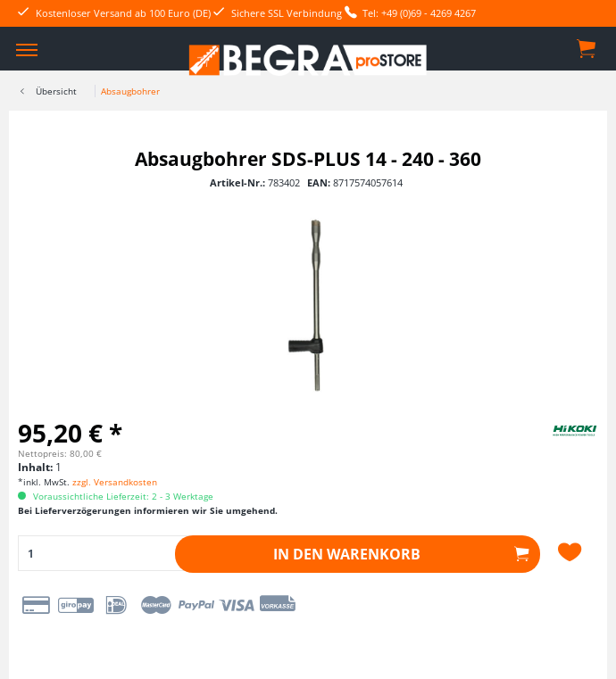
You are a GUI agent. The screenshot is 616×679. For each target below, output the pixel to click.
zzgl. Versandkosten (115, 482)
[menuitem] (27, 49)
